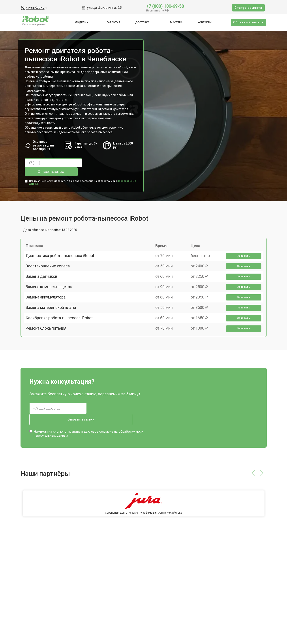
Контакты (205, 23)
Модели (81, 23)
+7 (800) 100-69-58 (165, 6)
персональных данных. (51, 433)
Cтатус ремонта (248, 8)
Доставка (142, 23)
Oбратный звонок (248, 22)
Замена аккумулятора (48, 314)
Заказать (242, 253)
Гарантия (113, 23)
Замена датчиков (44, 283)
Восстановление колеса (50, 268)
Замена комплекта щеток (51, 299)
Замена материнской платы (53, 329)
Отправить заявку (104, 163)
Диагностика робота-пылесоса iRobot (63, 253)
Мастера (176, 23)
